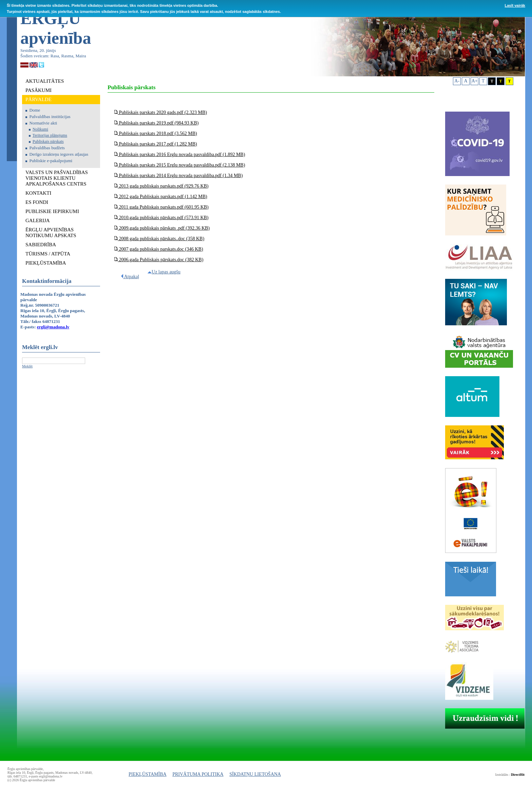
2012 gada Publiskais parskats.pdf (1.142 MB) (161, 197)
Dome (35, 110)
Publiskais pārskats (48, 141)
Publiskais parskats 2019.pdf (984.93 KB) (156, 123)
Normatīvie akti (43, 123)
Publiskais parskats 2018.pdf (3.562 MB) (156, 133)
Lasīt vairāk (515, 5)
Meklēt (27, 366)
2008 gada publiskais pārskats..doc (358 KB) (159, 239)
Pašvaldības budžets (47, 148)
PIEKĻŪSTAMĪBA (148, 774)
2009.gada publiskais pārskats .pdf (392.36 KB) (162, 228)
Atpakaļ (130, 277)
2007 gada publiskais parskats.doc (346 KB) (159, 249)
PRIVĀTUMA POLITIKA (198, 774)
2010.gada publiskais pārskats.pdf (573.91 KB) (161, 218)
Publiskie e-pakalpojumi (51, 161)
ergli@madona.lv (53, 327)
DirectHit (518, 775)
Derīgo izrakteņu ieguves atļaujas (59, 154)
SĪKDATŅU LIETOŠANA (255, 774)
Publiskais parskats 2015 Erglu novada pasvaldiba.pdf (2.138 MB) (180, 165)
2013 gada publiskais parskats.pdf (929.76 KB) (161, 186)
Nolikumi (40, 129)
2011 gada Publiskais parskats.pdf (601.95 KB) (161, 207)
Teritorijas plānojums (50, 135)
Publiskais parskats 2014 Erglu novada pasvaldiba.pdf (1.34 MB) (178, 176)
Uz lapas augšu (164, 272)
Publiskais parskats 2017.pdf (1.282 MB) (156, 144)
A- (457, 81)
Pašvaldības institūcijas (50, 117)
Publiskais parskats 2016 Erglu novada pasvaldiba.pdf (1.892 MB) (180, 155)
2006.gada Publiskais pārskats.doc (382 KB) (159, 260)
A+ (475, 81)
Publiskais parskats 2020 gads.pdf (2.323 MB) (161, 112)
